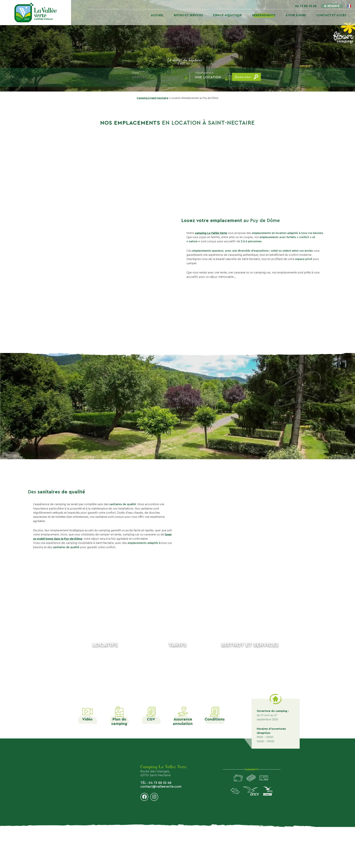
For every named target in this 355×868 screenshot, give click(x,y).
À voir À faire (296, 15)
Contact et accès (331, 15)
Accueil (157, 15)
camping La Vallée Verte (211, 233)
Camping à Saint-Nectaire (152, 98)
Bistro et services (188, 15)
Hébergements (264, 15)
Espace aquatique (227, 15)
